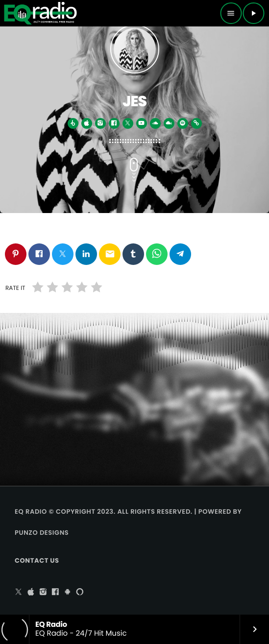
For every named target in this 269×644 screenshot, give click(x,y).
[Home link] (40, 13)
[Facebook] (55, 593)
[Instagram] (43, 593)
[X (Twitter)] (19, 593)
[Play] (253, 13)
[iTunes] (31, 593)
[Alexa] (80, 593)
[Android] (68, 593)
